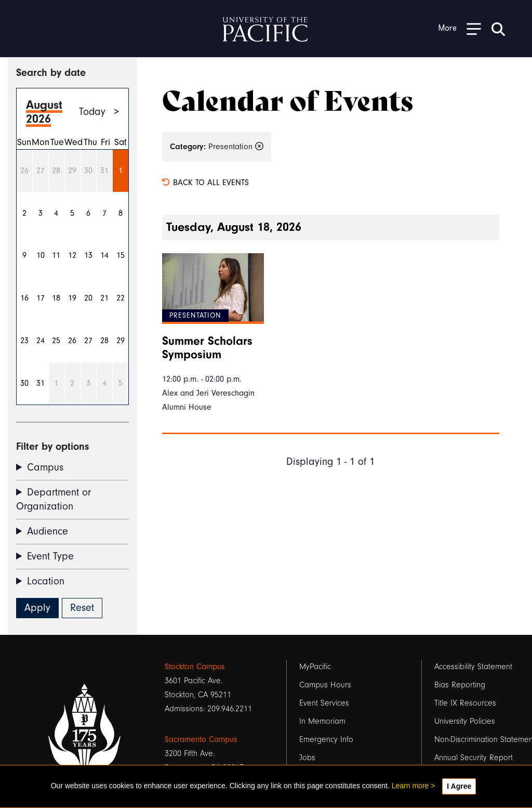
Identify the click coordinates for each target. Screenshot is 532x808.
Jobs (307, 758)
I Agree (459, 786)
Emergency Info (326, 739)
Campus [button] (45, 467)
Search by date (51, 73)
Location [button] (46, 581)
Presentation (217, 147)
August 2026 (44, 112)
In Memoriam (322, 721)
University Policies (465, 721)
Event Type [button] (50, 556)
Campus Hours (325, 685)
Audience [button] (48, 531)
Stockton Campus (195, 667)
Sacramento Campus (201, 739)
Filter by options (52, 446)
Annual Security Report (474, 758)
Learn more (410, 786)
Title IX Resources (465, 703)
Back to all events (205, 183)
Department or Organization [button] (54, 499)
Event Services (324, 703)
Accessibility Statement (473, 667)
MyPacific (315, 667)
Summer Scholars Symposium (207, 348)
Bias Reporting (460, 685)
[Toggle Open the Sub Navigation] (460, 28)
